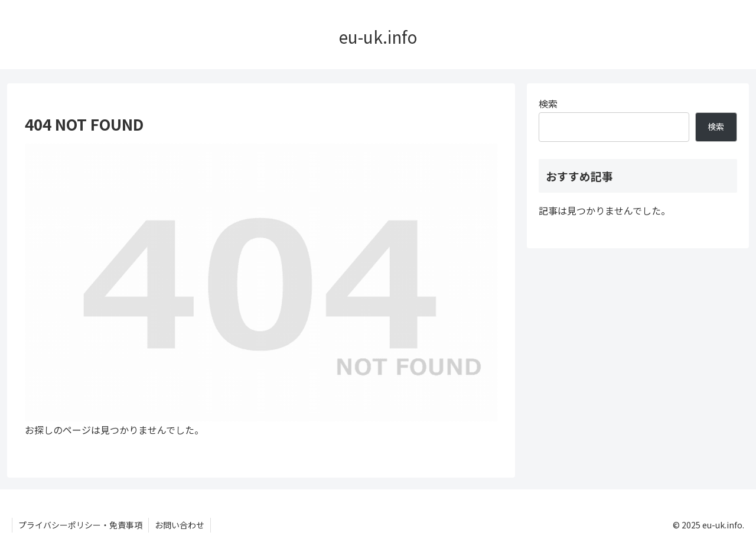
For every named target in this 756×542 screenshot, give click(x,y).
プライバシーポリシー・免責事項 (80, 525)
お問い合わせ (180, 525)
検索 (548, 103)
